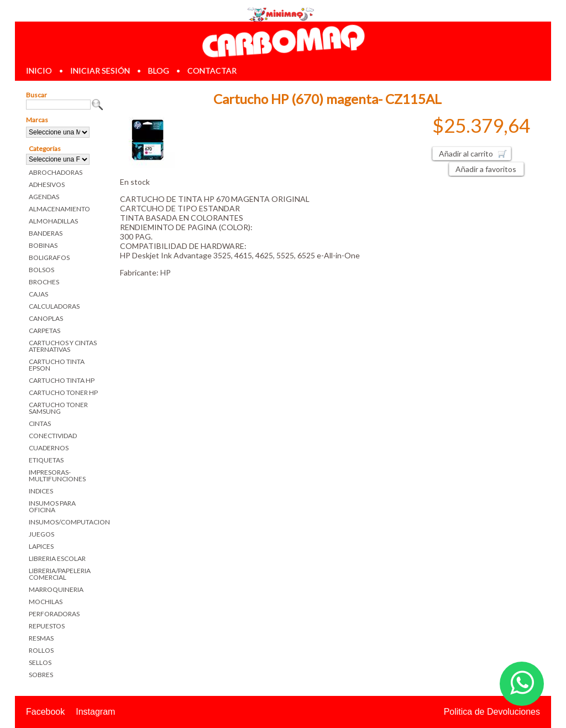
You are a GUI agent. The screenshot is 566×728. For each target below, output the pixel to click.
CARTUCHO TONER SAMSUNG (58, 408)
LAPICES (41, 546)
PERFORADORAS (54, 614)
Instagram (95, 712)
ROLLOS (41, 650)
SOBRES (41, 675)
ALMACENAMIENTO (59, 209)
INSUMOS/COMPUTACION (66, 522)
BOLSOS (41, 270)
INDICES (41, 491)
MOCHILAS (46, 602)
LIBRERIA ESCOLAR (57, 558)
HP (166, 272)
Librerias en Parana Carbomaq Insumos (283, 41)
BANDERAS (46, 233)
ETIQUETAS (46, 460)
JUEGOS (41, 534)
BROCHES (44, 282)
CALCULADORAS (54, 306)
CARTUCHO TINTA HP (62, 380)
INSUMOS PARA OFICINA (52, 506)
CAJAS (38, 294)
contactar (212, 71)
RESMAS (41, 638)
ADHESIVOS (47, 184)
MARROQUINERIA (56, 589)
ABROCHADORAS (56, 172)
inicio (39, 71)
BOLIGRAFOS (49, 258)
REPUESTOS (47, 626)
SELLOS (40, 662)
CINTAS (40, 423)
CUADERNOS (49, 448)
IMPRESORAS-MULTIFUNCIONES (57, 475)
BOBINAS (43, 245)
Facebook (45, 712)
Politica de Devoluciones (492, 712)
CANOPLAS (46, 318)
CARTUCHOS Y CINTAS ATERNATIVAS (63, 346)
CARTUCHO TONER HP (63, 392)
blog (159, 71)
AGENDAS (44, 197)
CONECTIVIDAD (53, 436)
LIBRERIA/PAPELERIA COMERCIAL (60, 574)
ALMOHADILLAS (53, 221)
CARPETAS (44, 331)
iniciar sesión (100, 71)
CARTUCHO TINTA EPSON (57, 365)
